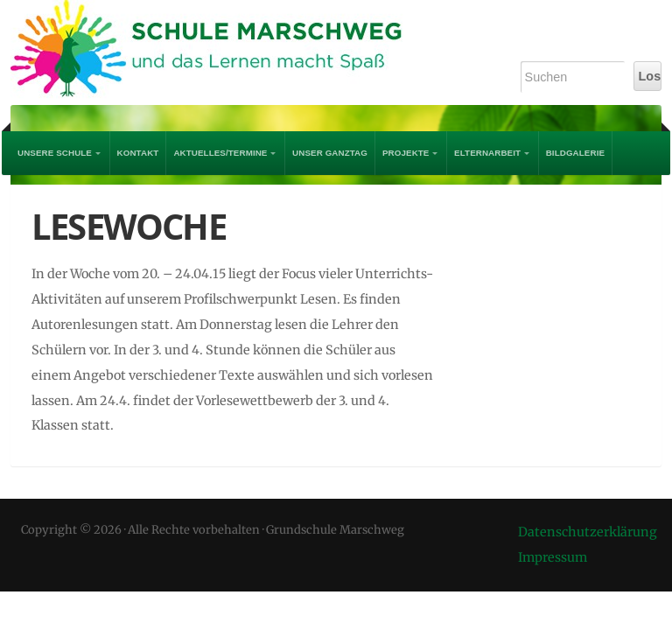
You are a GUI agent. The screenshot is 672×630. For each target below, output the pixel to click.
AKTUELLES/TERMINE (220, 153)
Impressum (553, 557)
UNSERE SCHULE (55, 153)
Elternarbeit (487, 153)
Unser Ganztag (330, 153)
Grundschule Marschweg (220, 52)
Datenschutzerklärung (588, 532)
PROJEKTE (406, 153)
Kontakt (138, 153)
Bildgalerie (575, 153)
